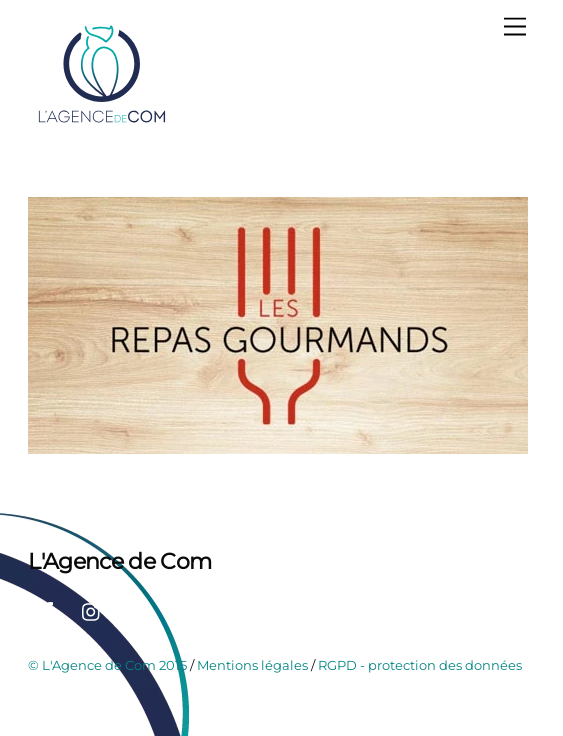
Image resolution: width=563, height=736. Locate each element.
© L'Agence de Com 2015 (107, 665)
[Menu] (515, 27)
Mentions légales (252, 665)
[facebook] (48, 610)
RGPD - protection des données (420, 665)
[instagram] (92, 610)
